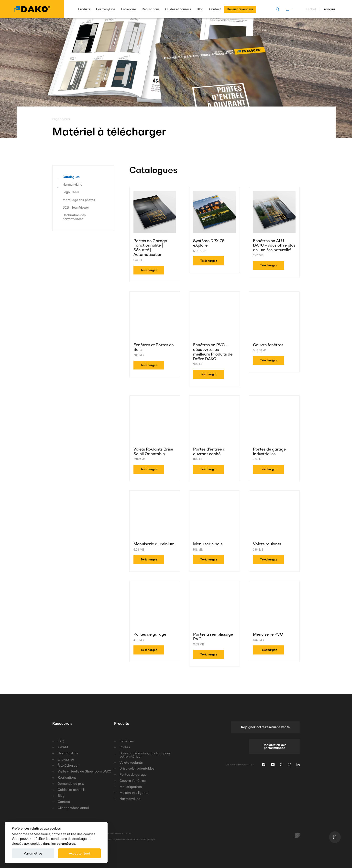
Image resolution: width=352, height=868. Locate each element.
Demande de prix (71, 784)
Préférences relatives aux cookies (114, 833)
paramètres (66, 844)
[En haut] (335, 837)
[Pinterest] (281, 765)
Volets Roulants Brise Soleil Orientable (153, 452)
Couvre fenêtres (268, 345)
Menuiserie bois (208, 544)
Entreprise (128, 9)
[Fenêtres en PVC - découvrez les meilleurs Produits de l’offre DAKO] (214, 317)
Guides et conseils (178, 9)
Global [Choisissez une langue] (311, 9)
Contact (215, 9)
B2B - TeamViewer (76, 208)
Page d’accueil (61, 119)
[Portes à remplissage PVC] (214, 607)
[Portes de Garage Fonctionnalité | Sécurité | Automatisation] (155, 213)
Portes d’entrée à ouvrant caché (209, 452)
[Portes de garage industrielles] (274, 421)
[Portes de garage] (155, 607)
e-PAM (63, 747)
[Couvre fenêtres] (274, 317)
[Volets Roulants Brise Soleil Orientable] (155, 421)
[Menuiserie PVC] (274, 607)
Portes (125, 747)
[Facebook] (264, 765)
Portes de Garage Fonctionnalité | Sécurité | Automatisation (150, 248)
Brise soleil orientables (137, 768)
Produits (84, 9)
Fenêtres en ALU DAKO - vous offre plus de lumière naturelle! (274, 245)
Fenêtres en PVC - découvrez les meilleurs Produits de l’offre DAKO (213, 352)
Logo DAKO (71, 192)
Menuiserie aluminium (154, 544)
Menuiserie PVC (268, 634)
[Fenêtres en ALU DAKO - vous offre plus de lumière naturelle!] (274, 213)
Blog (200, 9)
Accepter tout (80, 853)
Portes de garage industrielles (269, 452)
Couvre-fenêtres (133, 781)
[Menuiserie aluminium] (155, 516)
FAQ (61, 741)
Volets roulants (267, 544)
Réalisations (151, 9)
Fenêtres (127, 741)
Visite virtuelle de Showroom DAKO (85, 771)
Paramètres (33, 853)
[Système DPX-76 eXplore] (214, 213)
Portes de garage (150, 634)
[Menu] (289, 9)
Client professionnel (73, 808)
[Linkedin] (298, 765)
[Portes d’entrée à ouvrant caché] (214, 421)
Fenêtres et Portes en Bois (154, 347)
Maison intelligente (134, 793)
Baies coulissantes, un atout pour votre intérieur (145, 755)
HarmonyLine (106, 9)
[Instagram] (290, 765)
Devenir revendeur (240, 9)
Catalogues (71, 177)
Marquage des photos (79, 200)
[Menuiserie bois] (214, 516)
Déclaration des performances (74, 217)
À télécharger (68, 766)
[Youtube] (273, 765)
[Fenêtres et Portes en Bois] (155, 317)
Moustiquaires (131, 787)
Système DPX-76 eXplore (209, 243)
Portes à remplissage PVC (213, 637)
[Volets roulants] (274, 516)
